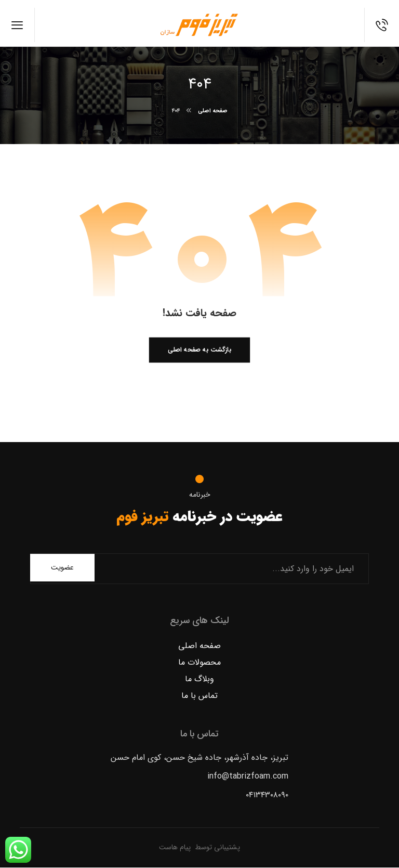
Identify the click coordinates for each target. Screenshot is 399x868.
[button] (17, 25)
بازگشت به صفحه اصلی (199, 351)
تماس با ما (199, 696)
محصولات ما (199, 663)
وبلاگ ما (199, 679)
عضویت (62, 568)
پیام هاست (175, 847)
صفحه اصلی (199, 646)
